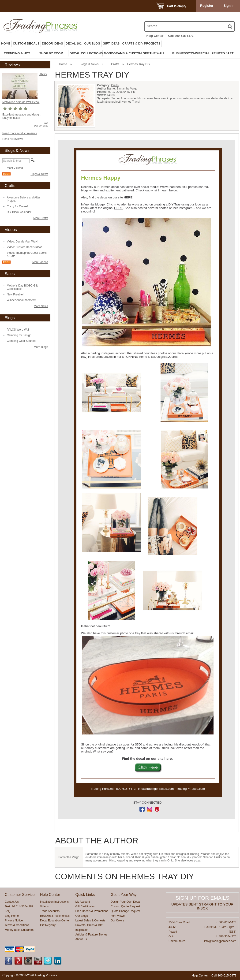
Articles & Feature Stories (91, 935)
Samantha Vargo (127, 89)
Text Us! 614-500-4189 (19, 906)
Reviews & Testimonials (55, 916)
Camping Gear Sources (21, 341)
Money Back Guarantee (19, 930)
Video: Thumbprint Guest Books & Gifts (27, 254)
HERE (128, 197)
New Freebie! (15, 294)
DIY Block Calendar (19, 212)
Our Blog (92, 43)
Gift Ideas (111, 43)
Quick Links (85, 895)
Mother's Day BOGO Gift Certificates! (22, 287)
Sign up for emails (202, 898)
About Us (81, 939)
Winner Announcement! (21, 300)
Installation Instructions (54, 902)
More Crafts (41, 218)
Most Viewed (15, 168)
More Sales (41, 306)
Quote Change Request (125, 911)
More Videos (40, 262)
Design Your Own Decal (126, 902)
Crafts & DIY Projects (141, 43)
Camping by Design (19, 335)
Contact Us (12, 902)
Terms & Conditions (17, 925)
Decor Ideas (52, 43)
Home (6, 43)
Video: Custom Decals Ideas (24, 247)
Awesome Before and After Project (24, 199)
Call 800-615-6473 (181, 36)
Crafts (115, 64)
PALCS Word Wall (18, 330)
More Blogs (41, 347)
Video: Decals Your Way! (22, 242)
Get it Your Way (124, 895)
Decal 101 (74, 43)
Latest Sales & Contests (90, 920)
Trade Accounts (50, 911)
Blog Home (12, 916)
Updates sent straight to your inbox (202, 906)
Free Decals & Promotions (92, 911)
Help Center (155, 36)
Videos (44, 906)
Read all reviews (13, 139)
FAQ (7, 911)
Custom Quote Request (125, 906)
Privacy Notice (14, 920)
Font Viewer (118, 916)
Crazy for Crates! (17, 206)
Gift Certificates (85, 906)
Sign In (229, 6)
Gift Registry (48, 925)
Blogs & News (39, 174)
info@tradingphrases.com (156, 789)
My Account (83, 902)
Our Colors (117, 920)
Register (207, 6)
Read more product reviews (20, 133)
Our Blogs (82, 916)
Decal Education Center (55, 920)
